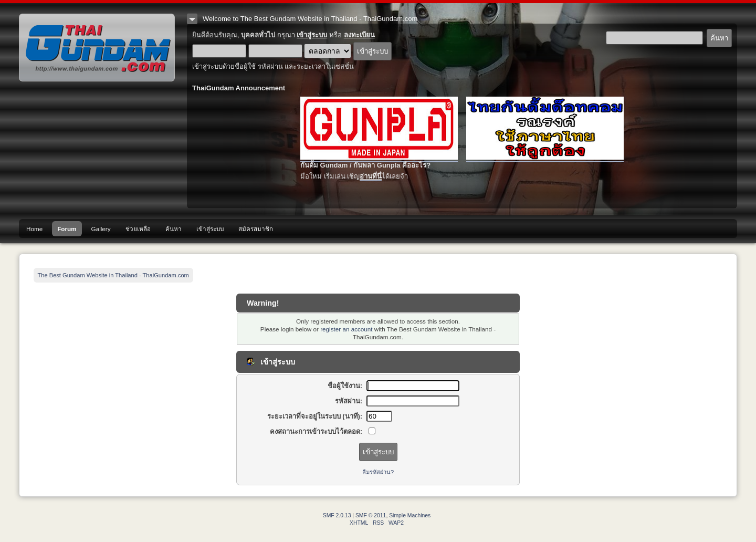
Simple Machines (410, 515)
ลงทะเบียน (359, 35)
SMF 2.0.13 (337, 515)
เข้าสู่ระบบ (312, 35)
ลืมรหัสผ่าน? (378, 472)
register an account (346, 329)
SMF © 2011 (371, 515)
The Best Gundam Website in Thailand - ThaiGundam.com (97, 48)
